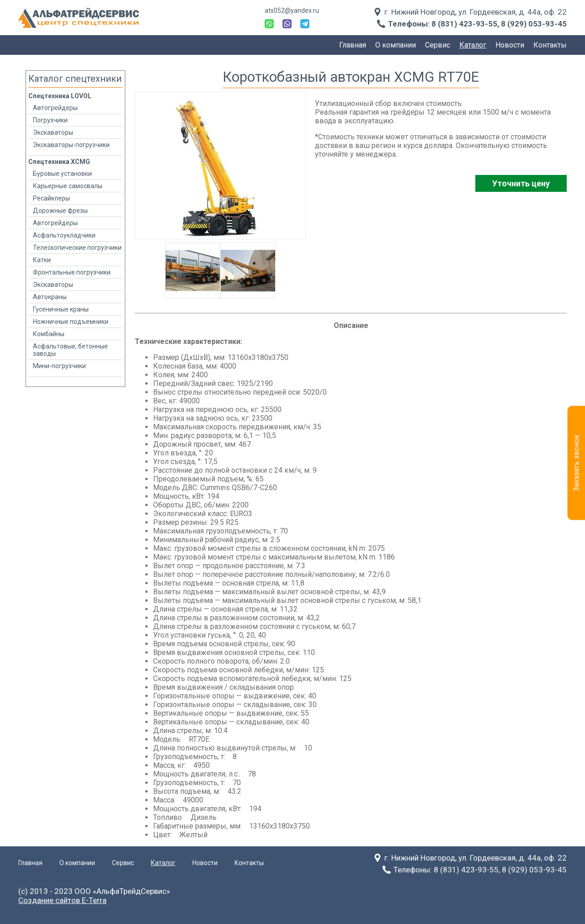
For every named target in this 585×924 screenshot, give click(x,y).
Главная (353, 45)
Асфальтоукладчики (64, 235)
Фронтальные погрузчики (72, 272)
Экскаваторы (53, 132)
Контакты (550, 45)
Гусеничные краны (61, 309)
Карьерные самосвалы (68, 186)
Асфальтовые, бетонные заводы (70, 350)
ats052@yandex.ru (292, 11)
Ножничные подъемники (71, 322)
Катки (42, 260)
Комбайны (49, 334)
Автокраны (50, 297)
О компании (396, 45)
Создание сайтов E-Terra (62, 900)
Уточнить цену (521, 183)
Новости (510, 45)
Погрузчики (50, 120)
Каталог (473, 45)
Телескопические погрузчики (77, 248)
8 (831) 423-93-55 (464, 24)
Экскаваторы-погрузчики (71, 145)
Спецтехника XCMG (59, 162)
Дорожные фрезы (60, 211)
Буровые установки (62, 174)
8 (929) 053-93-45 (534, 24)
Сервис (438, 45)
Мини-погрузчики (59, 366)
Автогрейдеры (55, 108)
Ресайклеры (51, 198)
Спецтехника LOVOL (60, 96)
